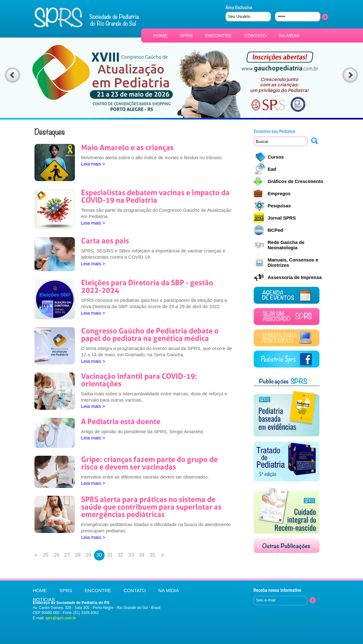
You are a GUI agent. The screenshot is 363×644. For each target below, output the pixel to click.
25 (46, 555)
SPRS (187, 35)
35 (153, 555)
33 (131, 555)
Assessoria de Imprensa (295, 277)
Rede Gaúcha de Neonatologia (286, 245)
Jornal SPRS (282, 218)
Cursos (276, 157)
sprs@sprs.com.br (61, 618)
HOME (161, 35)
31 (110, 555)
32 (121, 555)
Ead (272, 169)
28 (78, 555)
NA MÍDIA (289, 35)
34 (142, 555)
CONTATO (255, 35)
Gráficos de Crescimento (296, 181)
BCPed (275, 230)
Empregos (279, 193)
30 (99, 555)
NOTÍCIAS (165, 45)
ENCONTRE (218, 35)
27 (67, 555)
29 (89, 555)
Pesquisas (279, 206)
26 (57, 555)
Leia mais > (93, 164)
